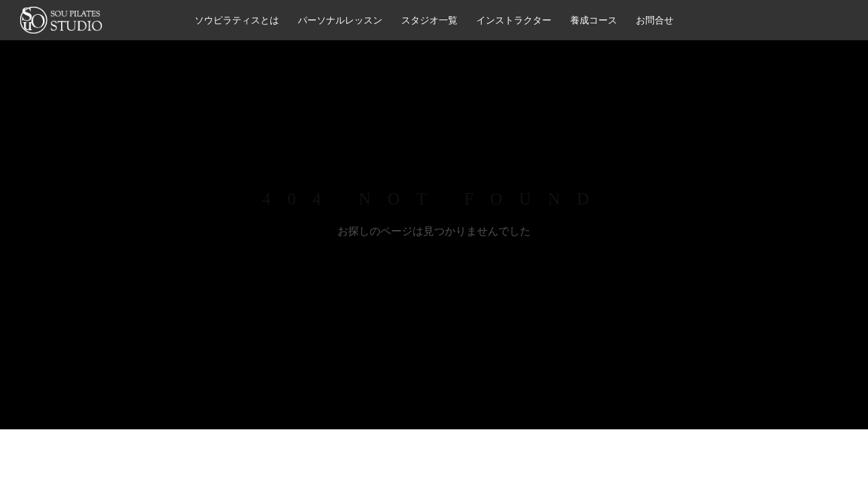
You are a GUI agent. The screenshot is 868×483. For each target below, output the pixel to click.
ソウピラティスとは (237, 20)
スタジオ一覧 (429, 20)
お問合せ (655, 20)
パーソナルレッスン (340, 20)
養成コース (594, 20)
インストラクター (514, 20)
